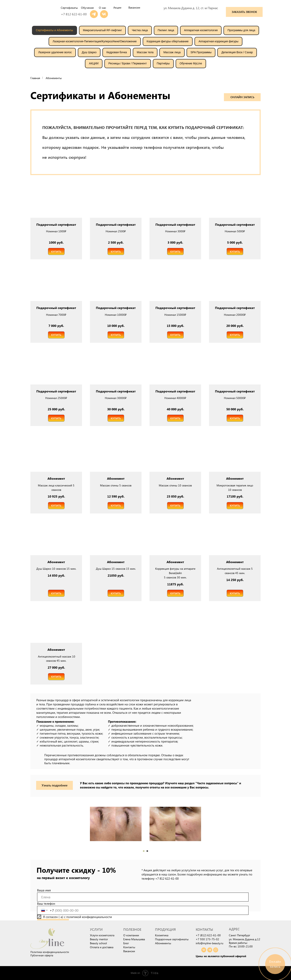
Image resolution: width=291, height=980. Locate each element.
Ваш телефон (46, 903)
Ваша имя (44, 890)
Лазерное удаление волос (55, 52)
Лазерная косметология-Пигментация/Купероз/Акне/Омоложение (95, 41)
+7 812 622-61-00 (74, 14)
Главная (35, 78)
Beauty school (98, 943)
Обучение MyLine (191, 63)
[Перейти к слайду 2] (147, 851)
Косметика (162, 935)
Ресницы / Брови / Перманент (128, 63)
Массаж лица (172, 52)
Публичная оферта (42, 955)
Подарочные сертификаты (172, 939)
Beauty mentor (99, 939)
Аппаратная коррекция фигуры (218, 41)
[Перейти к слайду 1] (144, 851)
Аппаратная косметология (201, 30)
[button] (244, 12)
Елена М (129, 939)
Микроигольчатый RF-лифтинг (102, 30)
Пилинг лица (166, 30)
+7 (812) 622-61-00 (208, 935)
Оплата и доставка (102, 947)
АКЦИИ (94, 63)
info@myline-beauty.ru (210, 943)
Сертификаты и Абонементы (54, 30)
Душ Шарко (89, 52)
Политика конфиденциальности (50, 952)
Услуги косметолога (102, 935)
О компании (131, 935)
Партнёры (163, 63)
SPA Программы (201, 52)
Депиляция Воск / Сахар (237, 52)
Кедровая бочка (117, 52)
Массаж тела (145, 52)
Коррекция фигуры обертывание (168, 41)
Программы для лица (241, 30)
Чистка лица (140, 30)
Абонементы (54, 78)
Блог (126, 943)
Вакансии (129, 951)
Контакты (129, 947)
